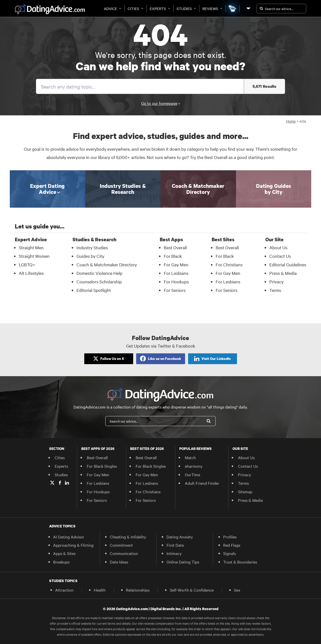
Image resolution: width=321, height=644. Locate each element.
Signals (229, 553)
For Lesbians (98, 483)
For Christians (148, 492)
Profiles (230, 537)
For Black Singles (102, 466)
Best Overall (97, 457)
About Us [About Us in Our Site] (278, 247)
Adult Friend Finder (202, 483)
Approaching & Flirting (73, 545)
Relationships (138, 590)
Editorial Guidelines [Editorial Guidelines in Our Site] (288, 264)
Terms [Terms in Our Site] (275, 290)
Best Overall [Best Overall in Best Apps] (175, 247)
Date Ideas (119, 562)
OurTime (192, 474)
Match (190, 457)
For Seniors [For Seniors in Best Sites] (227, 290)
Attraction (64, 590)
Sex (237, 590)
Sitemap (245, 492)
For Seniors (97, 500)
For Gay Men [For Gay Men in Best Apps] (176, 264)
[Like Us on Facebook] (161, 359)
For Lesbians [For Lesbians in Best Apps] (176, 273)
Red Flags (232, 545)
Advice (113, 9)
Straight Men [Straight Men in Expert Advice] (31, 247)
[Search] (209, 421)
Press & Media (250, 500)
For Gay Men (98, 474)
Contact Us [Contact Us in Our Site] (280, 256)
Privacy (245, 474)
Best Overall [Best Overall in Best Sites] (227, 247)
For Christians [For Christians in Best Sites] (229, 264)
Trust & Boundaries (240, 562)
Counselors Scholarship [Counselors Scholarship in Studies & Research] (99, 281)
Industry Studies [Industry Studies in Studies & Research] (92, 247)
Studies (186, 9)
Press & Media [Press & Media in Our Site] (283, 273)
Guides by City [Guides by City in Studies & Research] (90, 256)
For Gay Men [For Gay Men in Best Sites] (228, 273)
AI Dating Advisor (69, 537)
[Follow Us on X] (109, 359)
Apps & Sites (64, 553)
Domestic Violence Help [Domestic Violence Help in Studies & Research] (99, 273)
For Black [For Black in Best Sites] (225, 256)
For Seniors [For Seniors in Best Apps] (175, 290)
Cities (136, 9)
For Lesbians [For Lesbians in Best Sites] (228, 281)
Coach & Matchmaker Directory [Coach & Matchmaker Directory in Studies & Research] (107, 264)
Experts (160, 9)
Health (100, 590)
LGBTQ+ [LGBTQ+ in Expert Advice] (27, 264)
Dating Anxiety (180, 537)
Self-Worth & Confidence (192, 590)
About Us (246, 457)
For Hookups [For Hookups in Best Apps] (176, 281)
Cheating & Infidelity (128, 537)
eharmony (194, 466)
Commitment (121, 545)
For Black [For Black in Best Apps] (173, 256)
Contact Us (248, 466)
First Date (175, 545)
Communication (124, 553)
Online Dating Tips (183, 562)
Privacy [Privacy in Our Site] (276, 281)
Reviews (212, 9)
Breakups (61, 562)
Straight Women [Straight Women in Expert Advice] (34, 256)
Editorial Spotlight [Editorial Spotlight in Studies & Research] (94, 290)
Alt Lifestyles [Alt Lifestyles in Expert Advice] (31, 273)
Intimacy (174, 553)
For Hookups (98, 492)
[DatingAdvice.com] (50, 10)
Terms (243, 483)
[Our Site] (248, 8)
